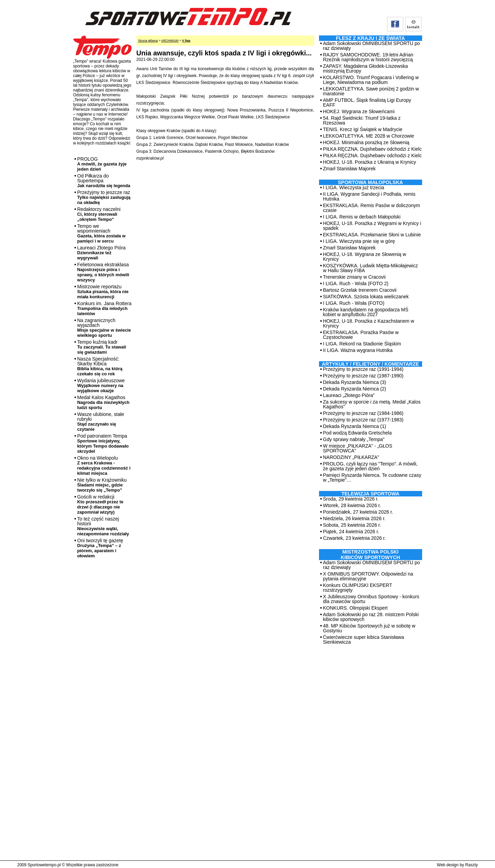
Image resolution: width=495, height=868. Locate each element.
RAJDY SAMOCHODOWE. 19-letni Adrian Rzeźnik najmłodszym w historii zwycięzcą (368, 57)
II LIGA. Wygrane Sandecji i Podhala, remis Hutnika (369, 196)
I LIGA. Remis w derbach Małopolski (362, 217)
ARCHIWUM (170, 41)
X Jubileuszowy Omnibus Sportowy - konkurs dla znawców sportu (371, 599)
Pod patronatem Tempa (103, 443)
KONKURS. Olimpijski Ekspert (355, 608)
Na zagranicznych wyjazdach (104, 328)
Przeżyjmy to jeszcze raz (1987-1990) (363, 376)
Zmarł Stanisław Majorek (349, 169)
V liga (186, 41)
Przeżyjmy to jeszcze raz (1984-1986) (363, 413)
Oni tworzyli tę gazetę (100, 548)
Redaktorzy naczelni (99, 214)
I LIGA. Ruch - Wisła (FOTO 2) (356, 283)
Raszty (471, 865)
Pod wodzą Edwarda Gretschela (357, 433)
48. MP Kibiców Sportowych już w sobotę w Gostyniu (369, 628)
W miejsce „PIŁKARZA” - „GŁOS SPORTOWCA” (358, 448)
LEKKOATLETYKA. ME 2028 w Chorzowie (369, 136)
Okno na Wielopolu (104, 465)
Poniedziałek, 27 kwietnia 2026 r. (358, 512)
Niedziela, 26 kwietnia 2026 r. (354, 518)
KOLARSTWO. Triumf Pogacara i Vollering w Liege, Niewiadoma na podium (371, 80)
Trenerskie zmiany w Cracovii (354, 277)
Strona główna (148, 41)
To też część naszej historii (103, 526)
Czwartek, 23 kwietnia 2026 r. (355, 538)
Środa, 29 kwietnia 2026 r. (351, 499)
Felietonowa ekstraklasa (103, 272)
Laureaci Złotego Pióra (102, 253)
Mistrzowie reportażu (103, 292)
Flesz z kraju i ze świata (370, 38)
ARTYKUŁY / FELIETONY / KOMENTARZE (370, 364)
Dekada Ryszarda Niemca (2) (355, 389)
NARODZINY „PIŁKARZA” (351, 457)
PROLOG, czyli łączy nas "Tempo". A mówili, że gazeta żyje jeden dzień (370, 466)
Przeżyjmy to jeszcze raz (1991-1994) (363, 369)
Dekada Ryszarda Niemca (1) (355, 426)
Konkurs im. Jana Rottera (104, 308)
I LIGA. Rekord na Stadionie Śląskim (362, 344)
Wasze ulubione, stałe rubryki (101, 422)
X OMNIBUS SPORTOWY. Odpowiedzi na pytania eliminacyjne (368, 576)
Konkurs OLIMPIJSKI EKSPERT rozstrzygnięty (358, 588)
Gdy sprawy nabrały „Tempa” (354, 439)
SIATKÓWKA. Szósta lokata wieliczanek (366, 297)
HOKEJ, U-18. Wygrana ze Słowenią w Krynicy (365, 257)
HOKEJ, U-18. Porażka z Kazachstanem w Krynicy (369, 323)
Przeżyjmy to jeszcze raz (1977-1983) (363, 420)
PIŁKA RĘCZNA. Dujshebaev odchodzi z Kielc (372, 149)
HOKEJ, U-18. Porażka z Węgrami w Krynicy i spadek (372, 226)
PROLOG (102, 164)
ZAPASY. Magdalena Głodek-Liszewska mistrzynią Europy (366, 68)
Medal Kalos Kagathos (103, 402)
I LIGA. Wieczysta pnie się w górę (359, 241)
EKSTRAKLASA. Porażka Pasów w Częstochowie (361, 335)
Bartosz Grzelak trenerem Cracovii (360, 290)
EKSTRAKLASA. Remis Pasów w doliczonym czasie (372, 208)
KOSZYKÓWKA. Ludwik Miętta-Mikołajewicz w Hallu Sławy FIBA (371, 268)
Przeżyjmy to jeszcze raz (104, 197)
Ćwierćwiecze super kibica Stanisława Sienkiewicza (364, 640)
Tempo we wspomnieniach (102, 233)
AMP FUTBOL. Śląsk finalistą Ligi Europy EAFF (367, 103)
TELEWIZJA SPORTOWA (370, 494)
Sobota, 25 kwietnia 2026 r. (352, 525)
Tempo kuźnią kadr (102, 347)
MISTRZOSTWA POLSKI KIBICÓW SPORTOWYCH (370, 555)
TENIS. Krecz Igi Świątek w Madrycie (363, 129)
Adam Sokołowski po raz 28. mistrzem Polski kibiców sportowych (371, 617)
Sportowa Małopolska (370, 182)
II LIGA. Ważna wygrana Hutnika (358, 350)
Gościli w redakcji (100, 504)
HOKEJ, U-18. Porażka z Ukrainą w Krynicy (370, 162)
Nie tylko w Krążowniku (102, 485)
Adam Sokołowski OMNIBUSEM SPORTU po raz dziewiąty (372, 46)
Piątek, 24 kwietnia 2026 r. (351, 532)
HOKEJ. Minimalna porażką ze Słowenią (366, 142)
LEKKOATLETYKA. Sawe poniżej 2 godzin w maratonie (371, 91)
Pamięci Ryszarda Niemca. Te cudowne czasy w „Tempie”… (372, 478)
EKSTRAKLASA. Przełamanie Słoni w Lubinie (372, 235)
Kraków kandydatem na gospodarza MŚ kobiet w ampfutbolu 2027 (366, 312)
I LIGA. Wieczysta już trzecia (354, 187)
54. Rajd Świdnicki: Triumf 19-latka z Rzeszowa (362, 120)
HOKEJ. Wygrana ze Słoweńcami (359, 111)
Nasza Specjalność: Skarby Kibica (100, 366)
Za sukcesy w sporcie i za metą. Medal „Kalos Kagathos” (372, 404)
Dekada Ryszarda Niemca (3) (355, 382)
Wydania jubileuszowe (101, 385)
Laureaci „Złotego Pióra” (349, 395)
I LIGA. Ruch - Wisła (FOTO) (354, 303)
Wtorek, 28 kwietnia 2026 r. (352, 505)
